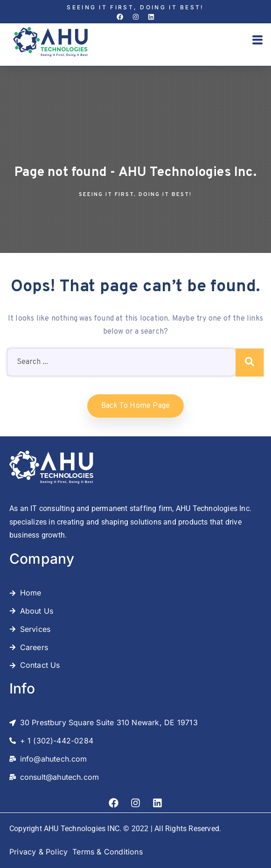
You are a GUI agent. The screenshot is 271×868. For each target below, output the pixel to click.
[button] (257, 41)
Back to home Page (135, 406)
